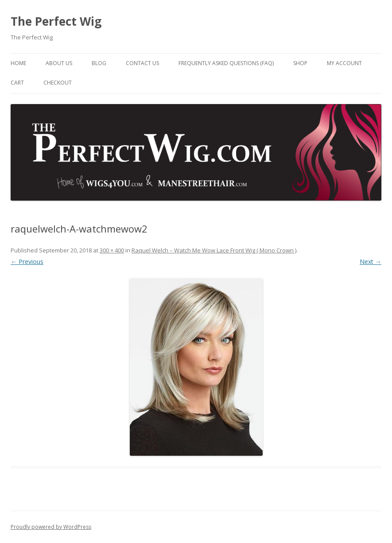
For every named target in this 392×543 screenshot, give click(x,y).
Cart (17, 83)
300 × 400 (112, 250)
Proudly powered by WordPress (51, 527)
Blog (99, 63)
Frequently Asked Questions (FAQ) (226, 63)
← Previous (27, 262)
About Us (59, 63)
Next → (371, 262)
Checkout (58, 83)
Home (18, 63)
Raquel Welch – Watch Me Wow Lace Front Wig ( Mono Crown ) (214, 250)
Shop (300, 63)
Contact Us (142, 63)
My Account (344, 63)
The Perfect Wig (56, 21)
